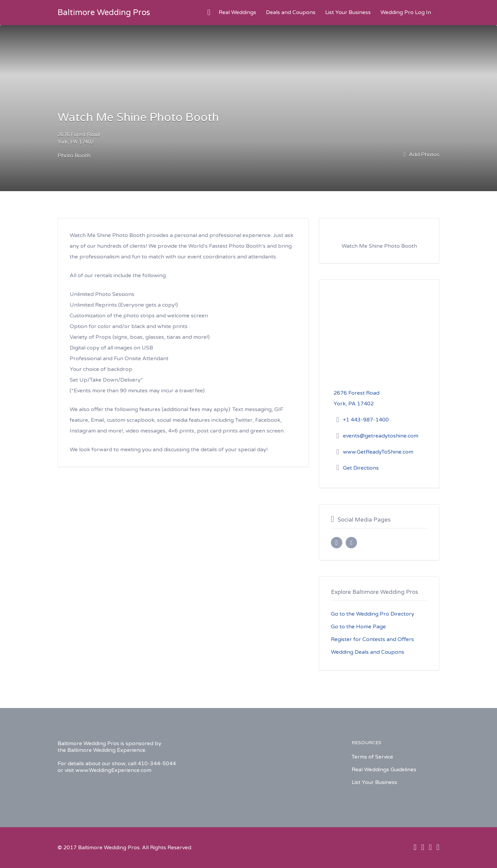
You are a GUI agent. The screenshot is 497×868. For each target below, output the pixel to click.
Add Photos (421, 155)
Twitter (423, 847)
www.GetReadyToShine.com (378, 452)
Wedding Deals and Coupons (368, 652)
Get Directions (361, 468)
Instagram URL (351, 543)
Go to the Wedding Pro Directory (373, 614)
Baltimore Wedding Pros (104, 13)
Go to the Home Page (358, 627)
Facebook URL (337, 543)
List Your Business (348, 12)
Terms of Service (372, 757)
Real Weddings (237, 12)
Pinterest (438, 847)
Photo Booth (74, 156)
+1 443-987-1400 (366, 420)
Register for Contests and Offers (372, 639)
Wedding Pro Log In (406, 12)
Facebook (415, 847)
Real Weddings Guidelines (384, 770)
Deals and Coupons (291, 12)
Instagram (430, 847)
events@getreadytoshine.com (381, 436)
